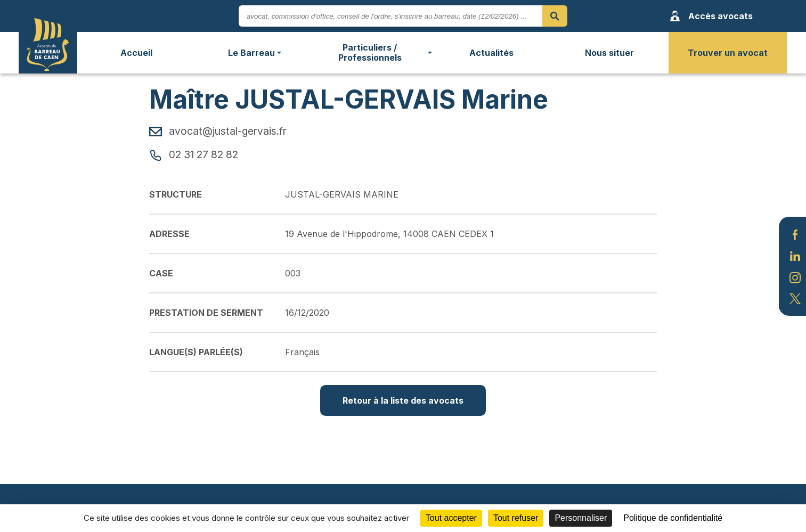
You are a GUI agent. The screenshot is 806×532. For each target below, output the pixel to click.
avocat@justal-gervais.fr (218, 131)
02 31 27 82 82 (194, 154)
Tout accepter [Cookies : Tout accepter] (451, 518)
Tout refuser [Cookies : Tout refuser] (516, 518)
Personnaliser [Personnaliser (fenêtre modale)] (581, 518)
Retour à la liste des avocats (403, 400)
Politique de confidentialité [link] (673, 518)
